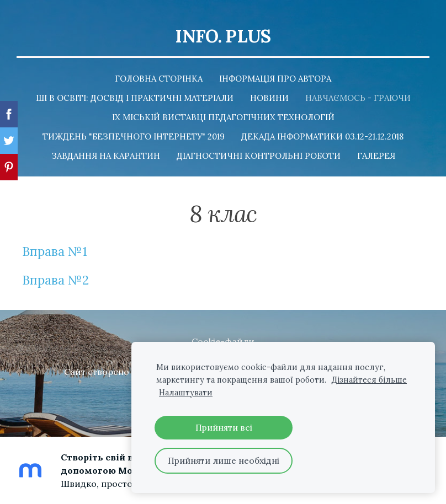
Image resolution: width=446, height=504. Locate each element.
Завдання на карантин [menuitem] (106, 156)
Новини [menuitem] (269, 98)
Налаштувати (186, 393)
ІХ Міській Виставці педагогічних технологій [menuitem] (223, 117)
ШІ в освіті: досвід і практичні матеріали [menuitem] (135, 98)
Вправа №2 (55, 280)
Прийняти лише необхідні (224, 460)
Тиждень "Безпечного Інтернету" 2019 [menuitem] (134, 136)
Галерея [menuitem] (376, 156)
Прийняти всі (224, 427)
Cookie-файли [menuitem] (223, 341)
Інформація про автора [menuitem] (275, 79)
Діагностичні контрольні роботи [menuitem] (259, 156)
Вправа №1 (55, 251)
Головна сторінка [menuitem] (159, 79)
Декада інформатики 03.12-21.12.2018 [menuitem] (322, 136)
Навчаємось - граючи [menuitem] (358, 98)
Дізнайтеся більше (369, 380)
